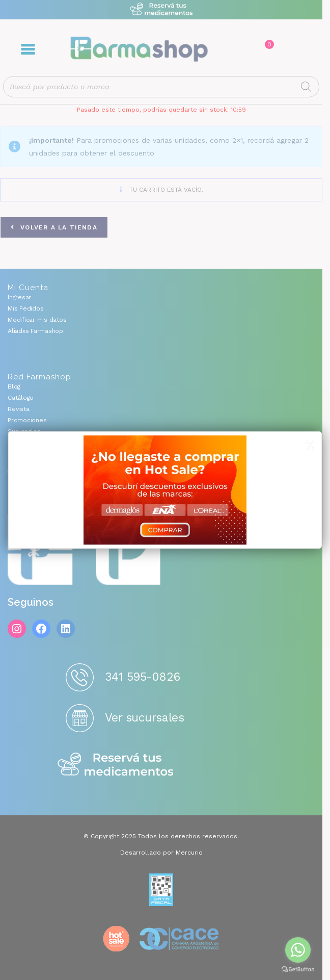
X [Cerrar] (310, 446)
